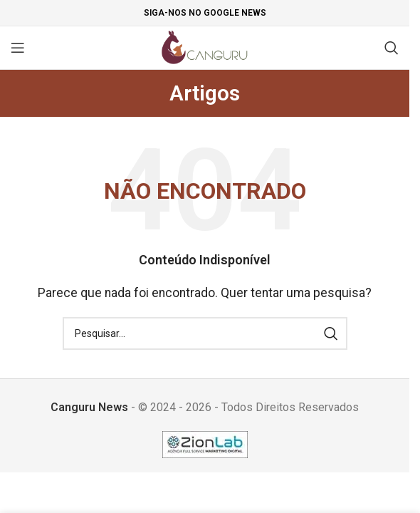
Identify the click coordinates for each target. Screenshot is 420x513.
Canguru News (89, 407)
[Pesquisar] (392, 48)
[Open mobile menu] (18, 48)
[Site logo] (205, 47)
